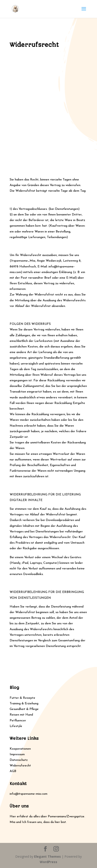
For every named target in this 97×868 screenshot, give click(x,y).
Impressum (17, 754)
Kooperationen (20, 749)
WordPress (48, 862)
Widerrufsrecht (20, 766)
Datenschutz (19, 760)
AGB (13, 771)
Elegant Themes (47, 856)
